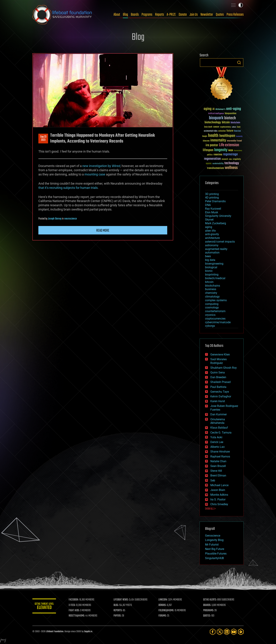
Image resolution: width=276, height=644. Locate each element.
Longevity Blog (214, 540)
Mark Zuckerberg (216, 223)
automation (212, 253)
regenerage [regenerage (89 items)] (230, 154)
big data (210, 260)
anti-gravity (212, 234)
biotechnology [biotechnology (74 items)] (213, 123)
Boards (135, 15)
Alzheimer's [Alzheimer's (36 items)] (220, 109)
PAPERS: (118, 616)
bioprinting (212, 275)
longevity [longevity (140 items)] (221, 150)
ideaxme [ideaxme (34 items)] (206, 141)
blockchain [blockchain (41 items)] (235, 123)
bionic (209, 271)
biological (211, 267)
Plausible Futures (216, 554)
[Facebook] (213, 632)
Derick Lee (217, 442)
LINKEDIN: (163, 600)
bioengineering (214, 264)
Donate (183, 15)
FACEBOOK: (75, 600)
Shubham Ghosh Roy (224, 368)
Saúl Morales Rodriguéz (219, 361)
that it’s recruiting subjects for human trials (68, 188)
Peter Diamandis (215, 201)
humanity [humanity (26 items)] (239, 137)
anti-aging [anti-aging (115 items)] (234, 109)
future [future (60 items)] (230, 131)
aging (209, 227)
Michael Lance (219, 485)
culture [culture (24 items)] (234, 127)
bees (208, 256)
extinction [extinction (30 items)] (222, 131)
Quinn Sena (218, 372)
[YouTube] (234, 632)
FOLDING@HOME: (167, 611)
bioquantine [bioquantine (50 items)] (231, 113)
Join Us (194, 15)
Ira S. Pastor (218, 499)
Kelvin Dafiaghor (221, 396)
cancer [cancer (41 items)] (216, 127)
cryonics (210, 315)
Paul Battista (218, 387)
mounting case (95, 174)
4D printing (212, 198)
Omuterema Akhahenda (218, 421)
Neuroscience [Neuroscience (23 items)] (238, 151)
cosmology (212, 307)
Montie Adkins (219, 495)
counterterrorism (215, 311)
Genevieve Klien (220, 354)
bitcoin (209, 282)
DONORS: (163, 605)
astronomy (212, 245)
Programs (147, 15)
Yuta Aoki (216, 437)
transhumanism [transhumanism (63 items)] (215, 168)
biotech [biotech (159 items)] (230, 118)
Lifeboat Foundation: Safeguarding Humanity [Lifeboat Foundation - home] (62, 15)
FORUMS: (163, 616)
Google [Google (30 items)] (205, 136)
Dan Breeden (218, 377)
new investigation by (101, 166)
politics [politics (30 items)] (210, 155)
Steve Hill (216, 471)
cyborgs (210, 326)
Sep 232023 (43, 138)
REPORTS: (119, 611)
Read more (103, 231)
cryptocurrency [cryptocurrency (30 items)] (225, 127)
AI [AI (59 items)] (214, 109)
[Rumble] (241, 632)
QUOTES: (207, 616)
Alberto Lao (217, 447)
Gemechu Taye (220, 392)
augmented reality (216, 249)
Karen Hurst (218, 401)
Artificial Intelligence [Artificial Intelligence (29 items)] (216, 114)
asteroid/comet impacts (220, 242)
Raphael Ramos (220, 456)
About (117, 15)
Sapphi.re (88, 632)
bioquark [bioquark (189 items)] (216, 118)
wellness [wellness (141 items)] (231, 168)
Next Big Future (215, 549)
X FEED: (73, 605)
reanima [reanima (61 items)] (218, 155)
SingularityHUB (214, 558)
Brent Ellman (218, 476)
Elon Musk (212, 212)
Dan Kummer (219, 414)
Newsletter (207, 15)
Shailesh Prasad (220, 382)
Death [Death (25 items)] (239, 127)
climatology (212, 297)
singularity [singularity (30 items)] (237, 159)
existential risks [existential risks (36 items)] (211, 131)
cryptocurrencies (215, 319)
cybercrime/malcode (218, 322)
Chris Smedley (219, 504)
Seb (213, 480)
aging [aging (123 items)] (208, 109)
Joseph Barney (55, 219)
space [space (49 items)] (209, 163)
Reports (159, 15)
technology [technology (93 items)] (232, 163)
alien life (210, 231)
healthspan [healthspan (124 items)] (227, 136)
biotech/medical (215, 278)
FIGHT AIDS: (75, 611)
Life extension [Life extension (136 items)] (229, 145)
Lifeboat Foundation (55, 632)
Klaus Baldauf (219, 428)
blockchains (213, 286)
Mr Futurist (212, 545)
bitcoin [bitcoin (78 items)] (226, 123)
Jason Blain (218, 490)
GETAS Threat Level (45, 607)
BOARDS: (207, 605)
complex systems (216, 300)
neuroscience (70, 219)
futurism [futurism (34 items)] (237, 131)
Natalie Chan (218, 461)
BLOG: (117, 605)
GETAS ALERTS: (210, 600)
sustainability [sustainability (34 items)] (218, 164)
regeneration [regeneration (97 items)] (212, 159)
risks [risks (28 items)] (230, 159)
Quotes (220, 15)
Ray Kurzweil (213, 209)
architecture (212, 238)
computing (212, 304)
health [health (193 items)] (213, 136)
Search (239, 63)
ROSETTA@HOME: (78, 616)
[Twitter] (220, 632)
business (211, 289)
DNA (208, 205)
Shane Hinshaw (220, 452)
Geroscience (213, 536)
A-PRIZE (171, 15)
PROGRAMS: (209, 611)
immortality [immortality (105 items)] (218, 140)
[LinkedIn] (227, 632)
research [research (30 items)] (225, 159)
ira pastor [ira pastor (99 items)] (212, 145)
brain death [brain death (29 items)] (208, 127)
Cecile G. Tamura (221, 433)
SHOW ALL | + (210, 509)
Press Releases (235, 15)
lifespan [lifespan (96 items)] (208, 150)
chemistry (211, 293)
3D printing (212, 194)
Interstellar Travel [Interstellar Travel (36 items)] (234, 141)
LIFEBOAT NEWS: (122, 600)
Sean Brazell (218, 466)
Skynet (209, 220)
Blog (125, 15)
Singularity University (218, 216)
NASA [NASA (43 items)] (231, 151)
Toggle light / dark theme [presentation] (241, 5)
